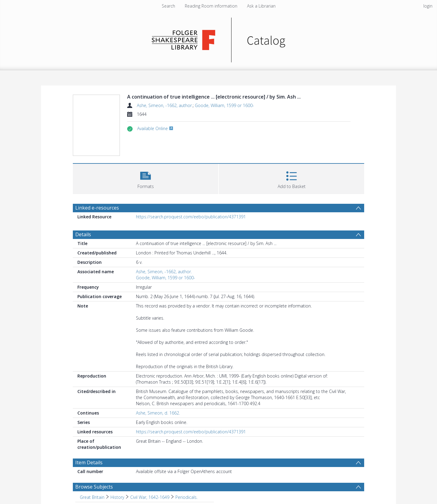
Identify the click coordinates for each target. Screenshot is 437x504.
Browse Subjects (94, 487)
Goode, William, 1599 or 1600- (224, 105)
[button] (146, 178)
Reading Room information (211, 6)
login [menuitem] (428, 6)
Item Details (89, 462)
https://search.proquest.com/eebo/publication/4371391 (191, 217)
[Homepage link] (219, 38)
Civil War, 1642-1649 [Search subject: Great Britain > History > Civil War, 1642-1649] (150, 497)
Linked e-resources (97, 208)
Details (83, 234)
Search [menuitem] (168, 6)
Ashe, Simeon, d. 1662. (158, 413)
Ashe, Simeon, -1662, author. (165, 105)
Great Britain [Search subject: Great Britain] (92, 497)
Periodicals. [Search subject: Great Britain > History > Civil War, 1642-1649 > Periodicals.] (186, 497)
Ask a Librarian (261, 6)
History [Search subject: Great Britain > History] (117, 497)
